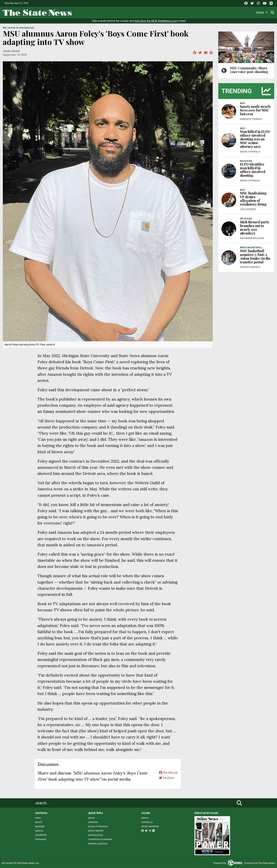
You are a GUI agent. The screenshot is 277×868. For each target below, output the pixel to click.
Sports (129, 12)
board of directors (98, 826)
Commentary (176, 12)
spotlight (40, 826)
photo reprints (96, 831)
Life (114, 12)
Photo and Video (224, 12)
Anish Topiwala (250, 152)
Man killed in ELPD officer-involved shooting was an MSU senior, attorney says (255, 139)
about (91, 818)
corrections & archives (100, 839)
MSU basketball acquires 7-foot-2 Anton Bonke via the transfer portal (255, 256)
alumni (145, 818)
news (38, 818)
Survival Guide (152, 12)
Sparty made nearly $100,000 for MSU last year (255, 110)
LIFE (4, 28)
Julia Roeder (248, 209)
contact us (147, 822)
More (245, 12)
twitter (165, 779)
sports (39, 822)
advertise (93, 822)
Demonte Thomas (251, 119)
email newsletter (150, 826)
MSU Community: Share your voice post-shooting (249, 70)
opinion (39, 831)
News (100, 12)
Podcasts (201, 12)
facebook (167, 773)
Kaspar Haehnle (250, 267)
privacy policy (96, 835)
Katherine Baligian (252, 238)
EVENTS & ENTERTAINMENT (21, 28)
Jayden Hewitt (11, 51)
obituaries (40, 839)
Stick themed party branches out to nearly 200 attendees (255, 228)
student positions (98, 843)
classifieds (41, 835)
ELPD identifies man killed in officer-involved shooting (253, 170)
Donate (262, 12)
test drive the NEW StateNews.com (156, 21)
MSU (242, 103)
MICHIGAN (246, 161)
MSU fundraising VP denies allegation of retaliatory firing (253, 199)
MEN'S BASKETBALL (251, 248)
